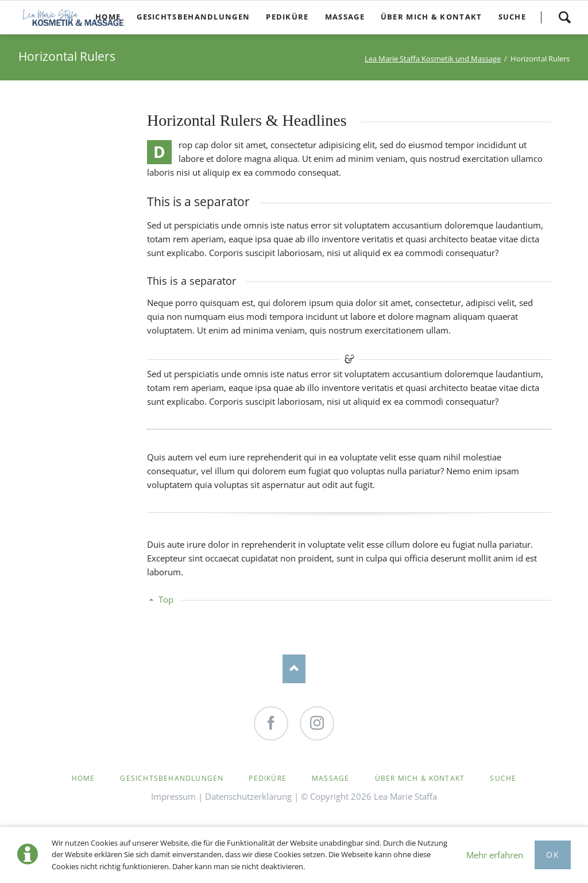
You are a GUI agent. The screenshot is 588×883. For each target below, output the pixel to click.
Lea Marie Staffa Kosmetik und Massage (433, 59)
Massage (330, 778)
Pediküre (268, 778)
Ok (553, 855)
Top (166, 599)
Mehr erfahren (495, 855)
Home (84, 778)
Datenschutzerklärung (248, 796)
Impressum (173, 796)
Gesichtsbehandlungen (172, 778)
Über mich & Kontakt (420, 778)
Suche (564, 17)
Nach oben (294, 669)
